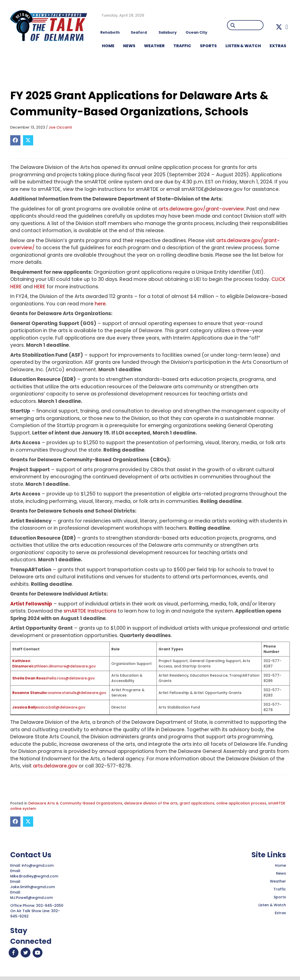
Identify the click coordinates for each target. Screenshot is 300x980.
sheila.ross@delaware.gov (70, 678)
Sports (208, 46)
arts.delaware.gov (55, 766)
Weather (278, 881)
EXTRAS (278, 46)
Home (280, 865)
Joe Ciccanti (60, 127)
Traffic (280, 889)
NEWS (129, 46)
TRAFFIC (182, 46)
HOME (108, 46)
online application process (241, 803)
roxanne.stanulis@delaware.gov (76, 693)
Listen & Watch (272, 905)
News (281, 873)
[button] (279, 27)
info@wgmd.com (38, 865)
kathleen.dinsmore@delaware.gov (64, 666)
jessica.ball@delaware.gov (60, 707)
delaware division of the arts (151, 803)
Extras (280, 913)
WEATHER (154, 46)
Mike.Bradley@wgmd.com (34, 876)
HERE (40, 287)
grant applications (197, 803)
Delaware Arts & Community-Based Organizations (75, 803)
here (100, 304)
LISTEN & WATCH (243, 46)
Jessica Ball (24, 707)
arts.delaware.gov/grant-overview (201, 209)
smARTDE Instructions (90, 611)
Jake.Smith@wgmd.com (33, 887)
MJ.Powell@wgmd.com (33, 898)
